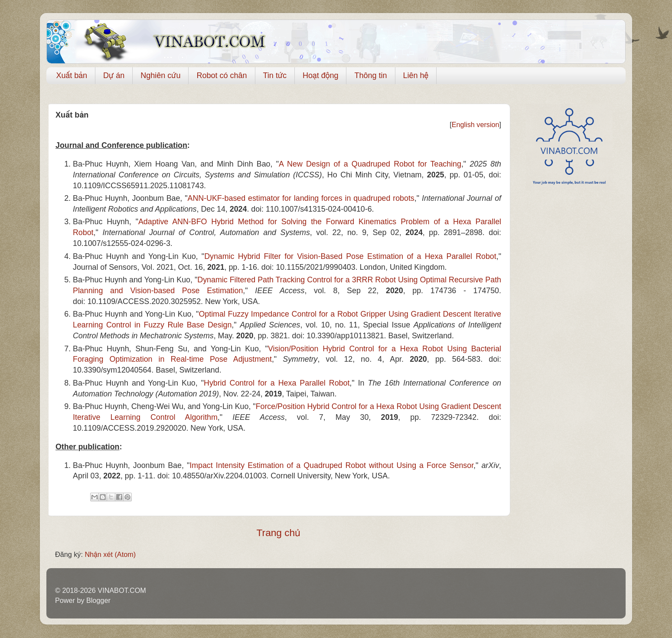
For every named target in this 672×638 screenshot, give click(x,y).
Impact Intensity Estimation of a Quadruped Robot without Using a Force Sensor (331, 465)
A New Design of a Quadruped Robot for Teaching (370, 164)
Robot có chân (222, 75)
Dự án (114, 75)
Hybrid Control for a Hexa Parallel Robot (277, 383)
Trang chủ (279, 533)
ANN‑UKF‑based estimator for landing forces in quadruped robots (301, 198)
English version (476, 124)
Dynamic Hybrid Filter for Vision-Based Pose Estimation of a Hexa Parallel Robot (350, 256)
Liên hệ (416, 75)
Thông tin (370, 75)
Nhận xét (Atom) (110, 554)
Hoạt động (320, 75)
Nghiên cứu (160, 75)
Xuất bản (72, 75)
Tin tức (275, 75)
